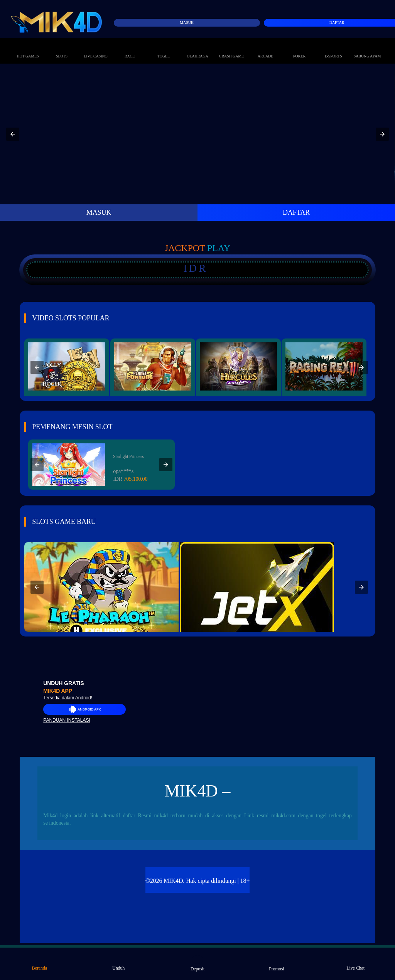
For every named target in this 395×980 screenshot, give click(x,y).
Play (219, 248)
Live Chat (355, 963)
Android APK (84, 709)
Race (130, 48)
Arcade (266, 48)
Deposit (198, 963)
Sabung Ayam (367, 48)
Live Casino (95, 48)
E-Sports (333, 48)
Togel (164, 48)
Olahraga (197, 48)
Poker (299, 48)
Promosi (276, 963)
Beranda (40, 963)
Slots (62, 48)
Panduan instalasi (67, 720)
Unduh (118, 963)
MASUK (99, 212)
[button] (13, 134)
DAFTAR (296, 212)
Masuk (187, 23)
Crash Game (231, 48)
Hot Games (28, 48)
